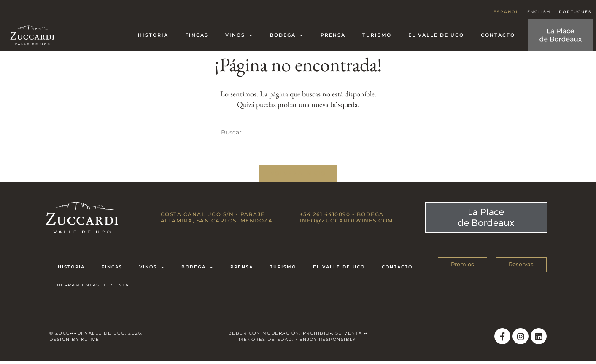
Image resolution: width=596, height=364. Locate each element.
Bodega (287, 35)
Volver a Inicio (298, 175)
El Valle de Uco (436, 35)
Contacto (498, 35)
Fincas (197, 35)
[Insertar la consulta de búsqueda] (298, 133)
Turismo (377, 35)
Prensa (333, 35)
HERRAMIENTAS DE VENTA (93, 287)
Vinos (239, 35)
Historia (153, 35)
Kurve (90, 342)
